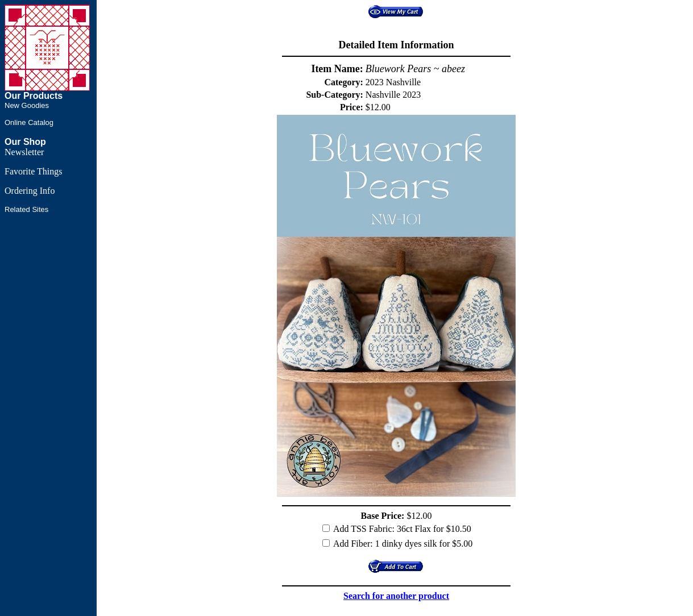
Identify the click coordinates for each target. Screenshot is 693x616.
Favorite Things (33, 171)
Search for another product (396, 596)
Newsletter (24, 152)
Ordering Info (30, 191)
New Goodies (27, 105)
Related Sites (26, 209)
